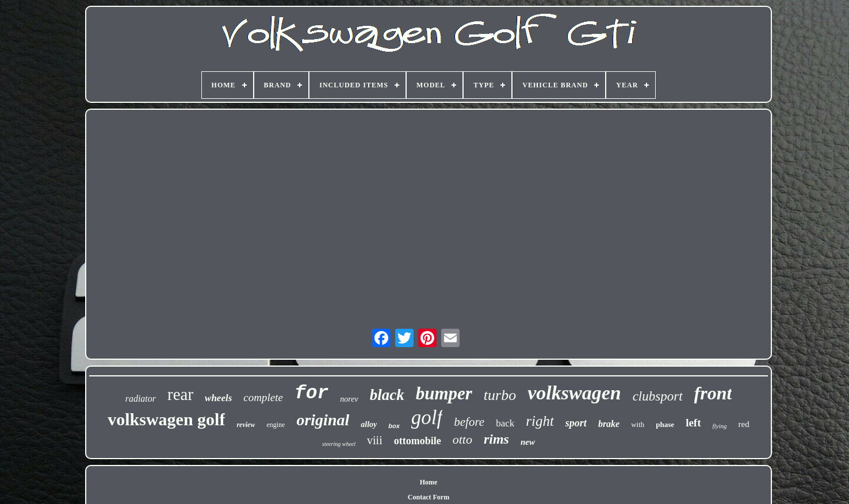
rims (496, 439)
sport (576, 423)
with (638, 424)
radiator (141, 399)
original (323, 420)
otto (462, 439)
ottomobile (418, 441)
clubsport (658, 396)
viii (375, 440)
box (394, 426)
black (387, 395)
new (528, 442)
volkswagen (574, 393)
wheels (218, 398)
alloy (369, 424)
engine (276, 425)
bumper (444, 393)
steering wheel (339, 444)
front (713, 393)
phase (665, 424)
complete (263, 397)
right (540, 421)
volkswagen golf (166, 419)
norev (349, 399)
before (469, 422)
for (311, 393)
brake (609, 424)
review (246, 425)
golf (427, 418)
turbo (500, 395)
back (505, 423)
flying (720, 426)
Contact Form (429, 497)
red (744, 424)
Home (429, 482)
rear (180, 394)
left (693, 423)
